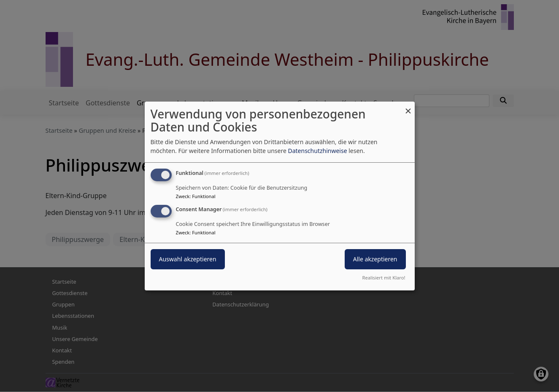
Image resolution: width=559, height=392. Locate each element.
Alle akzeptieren (375, 259)
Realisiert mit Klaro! (384, 278)
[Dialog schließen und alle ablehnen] (408, 107)
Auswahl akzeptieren (188, 259)
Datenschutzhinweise (317, 151)
